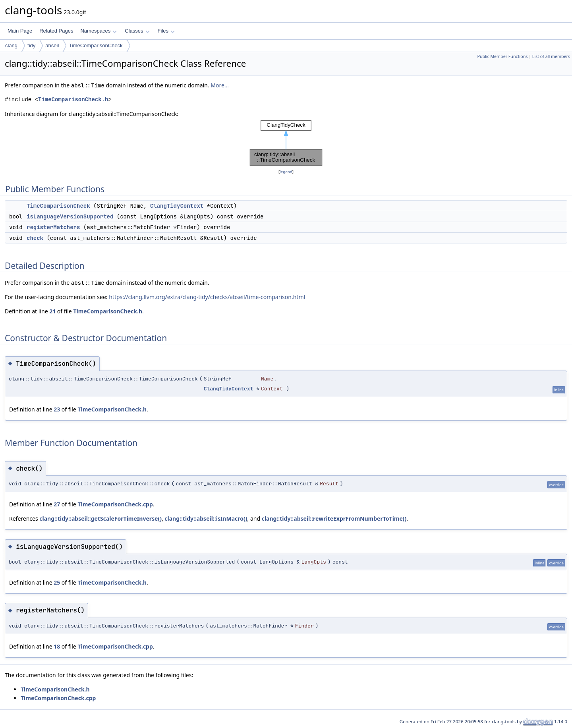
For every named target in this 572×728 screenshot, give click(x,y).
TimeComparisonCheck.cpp (115, 504)
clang (11, 45)
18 (57, 646)
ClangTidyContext (177, 206)
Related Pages (56, 31)
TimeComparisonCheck (96, 45)
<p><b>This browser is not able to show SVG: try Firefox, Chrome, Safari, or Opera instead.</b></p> (286, 143)
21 (52, 311)
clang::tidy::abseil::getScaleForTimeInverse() (100, 518)
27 (57, 504)
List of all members (551, 56)
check (35, 238)
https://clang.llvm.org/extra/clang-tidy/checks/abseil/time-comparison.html (207, 297)
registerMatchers (53, 227)
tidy (31, 45)
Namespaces (98, 31)
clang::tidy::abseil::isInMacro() (206, 518)
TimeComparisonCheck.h (73, 99)
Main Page (20, 31)
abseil (52, 45)
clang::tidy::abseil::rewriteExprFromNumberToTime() (334, 518)
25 (57, 582)
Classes (137, 31)
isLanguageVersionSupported (70, 216)
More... (220, 85)
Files (166, 31)
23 (57, 409)
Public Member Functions (502, 56)
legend (286, 172)
